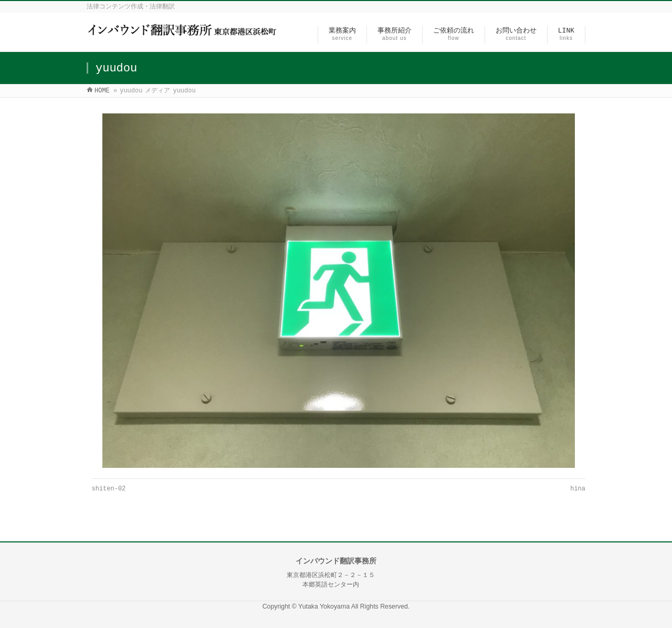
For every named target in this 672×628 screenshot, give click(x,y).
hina (578, 489)
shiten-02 (109, 489)
